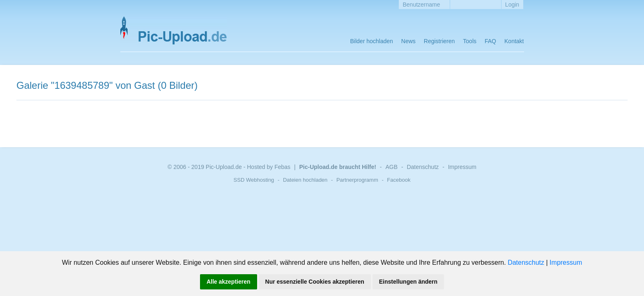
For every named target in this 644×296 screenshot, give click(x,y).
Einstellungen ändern (408, 282)
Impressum (566, 262)
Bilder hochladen (372, 41)
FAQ (490, 41)
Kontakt (514, 41)
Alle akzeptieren (229, 282)
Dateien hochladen (305, 180)
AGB (391, 167)
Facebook (399, 180)
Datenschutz (526, 262)
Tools (470, 41)
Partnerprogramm (357, 180)
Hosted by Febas (269, 167)
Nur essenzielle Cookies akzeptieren (315, 282)
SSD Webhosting (254, 180)
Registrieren (439, 41)
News (408, 41)
